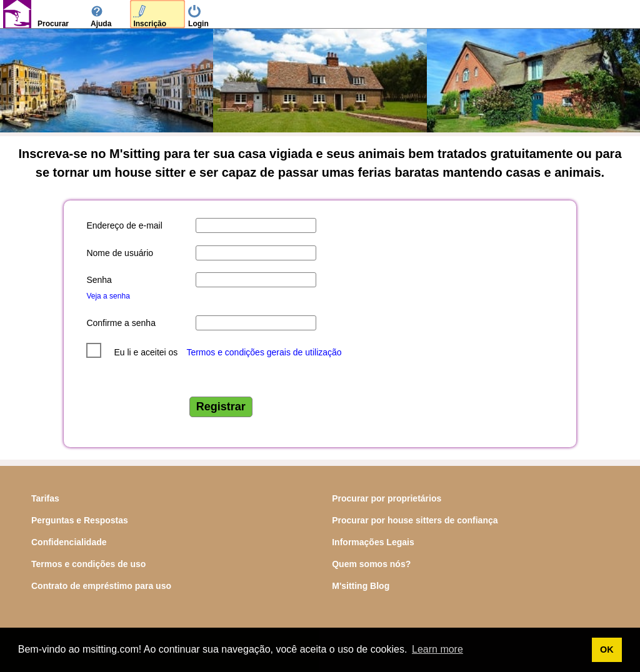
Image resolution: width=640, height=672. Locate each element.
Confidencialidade (69, 542)
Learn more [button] (437, 649)
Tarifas (45, 498)
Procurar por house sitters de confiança (415, 520)
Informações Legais (373, 542)
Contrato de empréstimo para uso (101, 586)
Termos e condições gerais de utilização (264, 352)
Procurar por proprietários (387, 498)
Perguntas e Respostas (80, 520)
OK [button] (607, 650)
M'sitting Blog (361, 586)
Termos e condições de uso (88, 564)
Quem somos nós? (371, 564)
